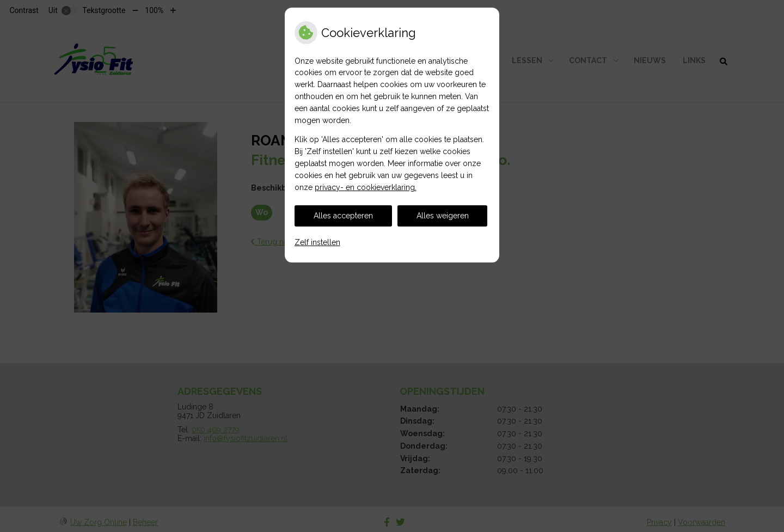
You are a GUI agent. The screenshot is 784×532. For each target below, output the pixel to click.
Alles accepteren (343, 216)
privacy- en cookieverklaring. (366, 187)
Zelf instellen (317, 242)
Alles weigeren (443, 216)
